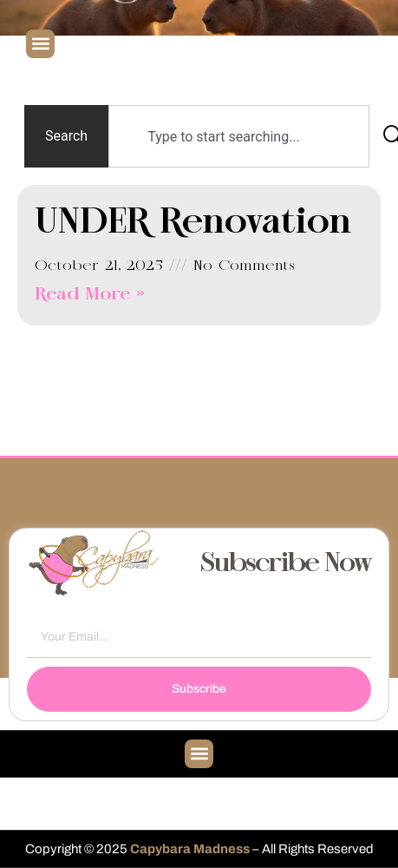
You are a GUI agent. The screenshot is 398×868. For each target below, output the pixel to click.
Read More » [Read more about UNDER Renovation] (90, 295)
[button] (40, 44)
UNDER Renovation (193, 223)
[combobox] (239, 136)
